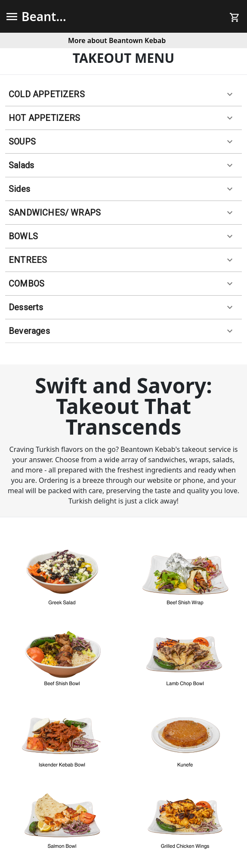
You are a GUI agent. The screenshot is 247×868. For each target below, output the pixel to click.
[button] (123, 94)
